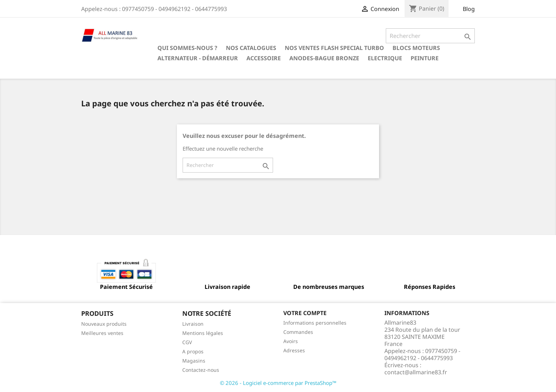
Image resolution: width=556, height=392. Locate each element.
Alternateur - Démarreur (198, 58)
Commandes (298, 332)
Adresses (294, 350)
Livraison (193, 324)
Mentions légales (203, 333)
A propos (193, 351)
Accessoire (264, 58)
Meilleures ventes (102, 333)
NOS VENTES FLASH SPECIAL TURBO (334, 48)
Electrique (385, 58)
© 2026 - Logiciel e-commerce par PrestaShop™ (278, 383)
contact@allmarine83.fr (416, 372)
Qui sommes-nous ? (187, 48)
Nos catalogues (251, 48)
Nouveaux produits (104, 324)
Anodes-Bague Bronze (324, 58)
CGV (187, 342)
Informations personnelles (315, 323)
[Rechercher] (430, 36)
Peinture (425, 58)
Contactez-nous (201, 370)
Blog (469, 9)
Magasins (194, 361)
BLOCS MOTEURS (416, 48)
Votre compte (305, 313)
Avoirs (291, 341)
